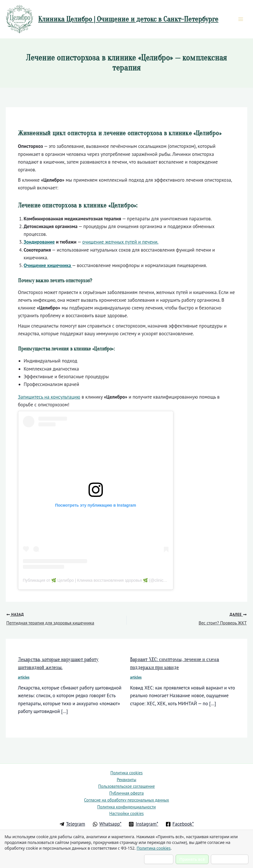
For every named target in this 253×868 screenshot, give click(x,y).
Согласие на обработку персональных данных (126, 798)
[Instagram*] (144, 824)
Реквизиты (126, 776)
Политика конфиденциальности (126, 806)
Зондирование (39, 243)
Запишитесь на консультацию (49, 398)
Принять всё (192, 859)
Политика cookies (126, 768)
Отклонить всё (230, 859)
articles (24, 678)
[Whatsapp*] (107, 824)
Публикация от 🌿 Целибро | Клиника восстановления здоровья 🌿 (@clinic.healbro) (101, 581)
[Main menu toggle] (241, 20)
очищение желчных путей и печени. (120, 243)
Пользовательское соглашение (126, 783)
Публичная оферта (126, 791)
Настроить (159, 859)
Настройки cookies (126, 813)
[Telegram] (72, 824)
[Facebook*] (180, 824)
